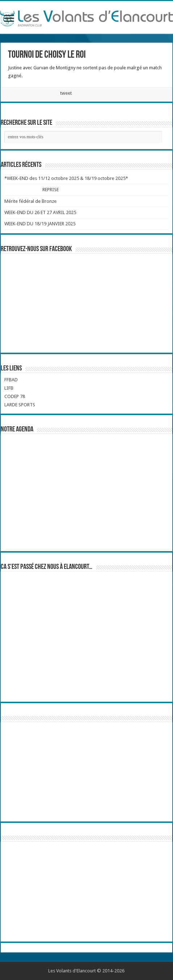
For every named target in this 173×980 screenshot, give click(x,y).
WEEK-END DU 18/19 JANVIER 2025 (40, 224)
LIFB (9, 388)
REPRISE (50, 190)
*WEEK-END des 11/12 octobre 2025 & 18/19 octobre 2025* (66, 178)
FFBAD (11, 380)
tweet (66, 93)
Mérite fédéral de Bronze (30, 201)
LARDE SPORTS (20, 405)
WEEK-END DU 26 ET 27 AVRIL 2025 (40, 212)
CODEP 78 (15, 396)
